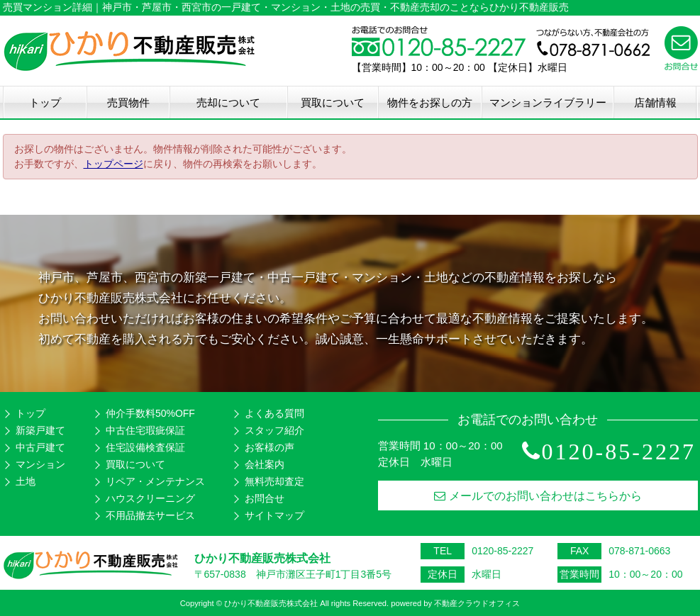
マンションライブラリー (548, 102)
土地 (26, 481)
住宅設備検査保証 (145, 447)
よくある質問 (274, 413)
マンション (40, 464)
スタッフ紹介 (274, 430)
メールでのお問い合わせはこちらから (538, 496)
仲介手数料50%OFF (150, 413)
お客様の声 (270, 447)
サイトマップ (274, 515)
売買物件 (128, 102)
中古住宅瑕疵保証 (145, 430)
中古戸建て (40, 447)
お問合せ (265, 498)
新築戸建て (40, 430)
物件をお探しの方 (430, 102)
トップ (45, 102)
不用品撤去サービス (150, 515)
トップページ (113, 164)
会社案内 (265, 464)
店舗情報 (655, 102)
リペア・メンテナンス (155, 481)
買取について (333, 102)
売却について (228, 102)
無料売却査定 (274, 481)
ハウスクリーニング (150, 498)
